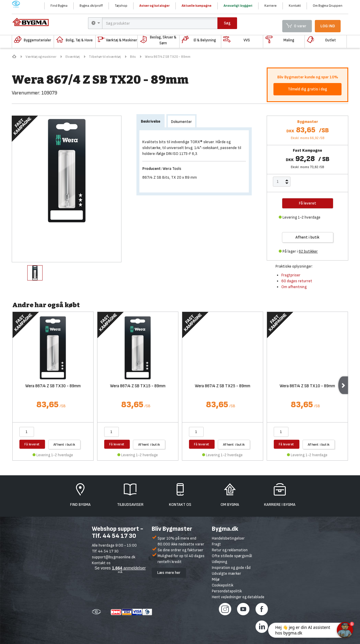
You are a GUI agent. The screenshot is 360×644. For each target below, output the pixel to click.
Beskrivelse (151, 121)
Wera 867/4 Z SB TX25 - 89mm (223, 386)
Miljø (216, 579)
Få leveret (32, 444)
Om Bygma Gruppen (328, 6)
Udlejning (219, 562)
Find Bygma (59, 6)
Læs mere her (169, 573)
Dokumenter (181, 122)
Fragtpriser (291, 275)
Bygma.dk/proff (91, 6)
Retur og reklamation (230, 550)
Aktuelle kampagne (197, 6)
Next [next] (343, 385)
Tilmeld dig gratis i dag (307, 89)
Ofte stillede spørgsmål (232, 556)
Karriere (271, 6)
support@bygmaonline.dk (114, 557)
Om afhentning (294, 287)
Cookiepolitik (223, 585)
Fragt (216, 544)
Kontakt (295, 6)
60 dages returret (297, 281)
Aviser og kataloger (154, 6)
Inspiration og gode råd (231, 568)
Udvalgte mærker (227, 573)
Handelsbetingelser (228, 538)
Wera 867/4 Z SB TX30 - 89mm (53, 386)
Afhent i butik (307, 237)
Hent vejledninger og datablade (238, 597)
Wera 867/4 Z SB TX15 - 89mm (138, 386)
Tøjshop (121, 6)
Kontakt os (101, 563)
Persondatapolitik (227, 591)
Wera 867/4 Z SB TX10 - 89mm (307, 386)
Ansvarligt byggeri (238, 6)
